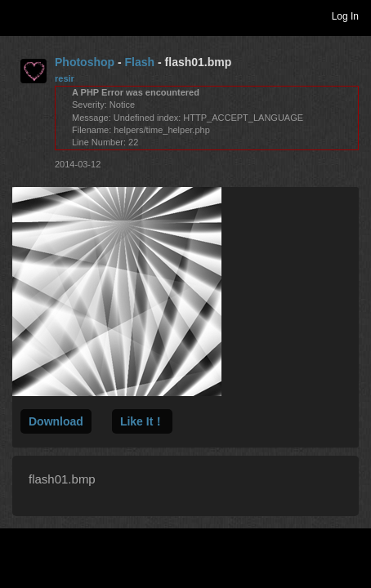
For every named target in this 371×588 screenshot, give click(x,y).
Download (56, 421)
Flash (140, 62)
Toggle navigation (20, 16)
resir (65, 78)
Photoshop (85, 62)
